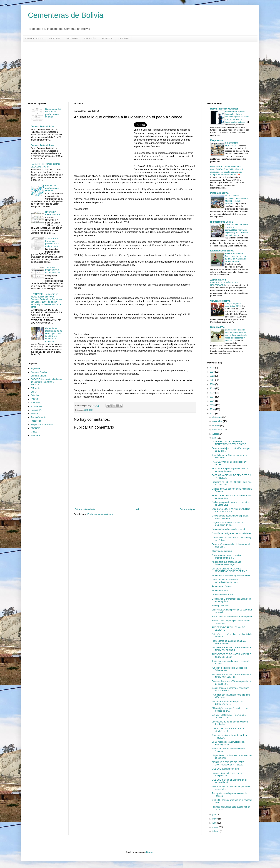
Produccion (90, 39)
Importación (36, 406)
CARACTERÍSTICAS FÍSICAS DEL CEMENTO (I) (45, 165)
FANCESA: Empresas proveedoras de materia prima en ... (230, 470)
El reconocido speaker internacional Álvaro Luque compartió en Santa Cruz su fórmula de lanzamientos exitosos (237, 117)
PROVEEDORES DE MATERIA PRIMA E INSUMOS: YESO (231, 656)
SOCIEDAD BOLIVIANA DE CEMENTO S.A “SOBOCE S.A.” (231, 510)
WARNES (123, 39)
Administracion (218, 280)
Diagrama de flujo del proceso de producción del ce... (227, 524)
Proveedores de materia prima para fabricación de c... (229, 642)
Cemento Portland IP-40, (42, 145)
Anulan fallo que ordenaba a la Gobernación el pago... (226, 563)
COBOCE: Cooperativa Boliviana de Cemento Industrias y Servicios (46, 382)
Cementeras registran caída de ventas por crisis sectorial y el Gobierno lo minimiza (54, 335)
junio (215, 814)
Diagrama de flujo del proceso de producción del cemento (54, 113)
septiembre (218, 430)
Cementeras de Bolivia (66, 15)
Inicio (137, 509)
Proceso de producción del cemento (52, 188)
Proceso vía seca (220, 590)
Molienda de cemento (222, 551)
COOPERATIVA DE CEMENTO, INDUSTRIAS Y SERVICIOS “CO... (230, 443)
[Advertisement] (135, 72)
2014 (212, 409)
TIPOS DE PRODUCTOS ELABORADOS (53, 270)
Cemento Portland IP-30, (42, 126)
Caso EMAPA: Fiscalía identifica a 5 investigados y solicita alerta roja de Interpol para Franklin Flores (227, 172)
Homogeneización (220, 606)
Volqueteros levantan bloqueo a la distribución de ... (228, 703)
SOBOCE (107, 39)
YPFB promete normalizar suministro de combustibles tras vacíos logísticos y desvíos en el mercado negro (237, 230)
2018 (212, 393)
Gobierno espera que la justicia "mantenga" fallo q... (227, 556)
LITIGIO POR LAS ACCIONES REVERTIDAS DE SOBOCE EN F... (230, 570)
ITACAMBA (72, 39)
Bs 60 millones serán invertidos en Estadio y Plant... (228, 743)
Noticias (35, 414)
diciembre (217, 417)
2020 (212, 384)
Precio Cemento (38, 417)
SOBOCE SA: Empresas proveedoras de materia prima (53, 242)
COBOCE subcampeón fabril (225, 769)
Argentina (35, 368)
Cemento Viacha (34, 39)
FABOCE (35, 399)
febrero (216, 831)
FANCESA (55, 39)
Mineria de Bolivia (219, 193)
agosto (216, 434)
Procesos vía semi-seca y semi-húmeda (231, 576)
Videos (34, 432)
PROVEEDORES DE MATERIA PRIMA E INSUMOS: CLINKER (231, 649)
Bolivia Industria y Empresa (224, 109)
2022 (212, 376)
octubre (216, 426)
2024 (212, 368)
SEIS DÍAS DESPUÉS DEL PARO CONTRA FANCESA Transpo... (228, 763)
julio (215, 438)
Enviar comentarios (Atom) (100, 514)
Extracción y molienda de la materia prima (232, 617)
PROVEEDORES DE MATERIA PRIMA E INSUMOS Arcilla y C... (231, 676)
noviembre (218, 421)
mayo (215, 819)
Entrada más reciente (85, 509)
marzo (216, 827)
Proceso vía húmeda (222, 586)
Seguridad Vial (218, 327)
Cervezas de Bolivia (220, 301)
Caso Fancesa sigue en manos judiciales (231, 533)
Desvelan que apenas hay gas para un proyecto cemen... (230, 517)
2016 (212, 401)
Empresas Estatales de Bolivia (226, 167)
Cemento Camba (39, 372)
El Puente (35, 388)
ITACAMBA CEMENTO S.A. (53, 213)
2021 (212, 380)
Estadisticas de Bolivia (222, 251)
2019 (212, 388)
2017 (212, 397)
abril (215, 823)
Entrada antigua (187, 509)
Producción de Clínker (222, 595)
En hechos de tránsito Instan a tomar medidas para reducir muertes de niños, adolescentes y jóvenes (236, 335)
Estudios (35, 395)
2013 (212, 414)
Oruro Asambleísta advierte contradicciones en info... (225, 581)
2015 (212, 405)
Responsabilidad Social (42, 425)
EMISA (34, 392)
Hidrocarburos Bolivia (222, 222)
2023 (212, 372)
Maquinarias (217, 140)
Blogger (150, 852)
